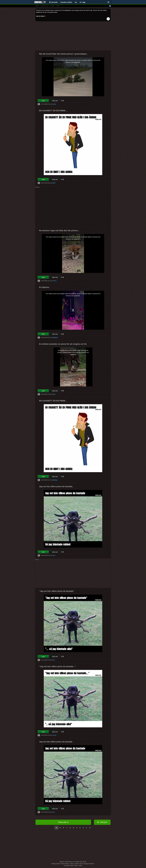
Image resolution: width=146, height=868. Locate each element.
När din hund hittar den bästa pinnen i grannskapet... (63, 54)
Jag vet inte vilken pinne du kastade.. (56, 486)
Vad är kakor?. (41, 16)
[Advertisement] (73, 37)
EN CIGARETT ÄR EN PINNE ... (53, 111)
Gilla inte (55, 101)
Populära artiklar (66, 2)
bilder (52, 6)
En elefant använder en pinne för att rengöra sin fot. (63, 344)
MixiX (54, 183)
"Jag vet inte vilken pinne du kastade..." (57, 666)
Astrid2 (54, 735)
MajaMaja (55, 338)
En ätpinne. (44, 287)
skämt (37, 6)
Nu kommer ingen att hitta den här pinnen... (59, 230)
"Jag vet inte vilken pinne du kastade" (57, 591)
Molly (54, 394)
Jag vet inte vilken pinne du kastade (56, 742)
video (58, 6)
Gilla (43, 101)
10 (57, 828)
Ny (76, 2)
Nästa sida (63, 822)
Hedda (54, 104)
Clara (54, 555)
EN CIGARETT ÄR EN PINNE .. (53, 401)
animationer (45, 6)
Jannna (54, 281)
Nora (54, 660)
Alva (54, 812)
